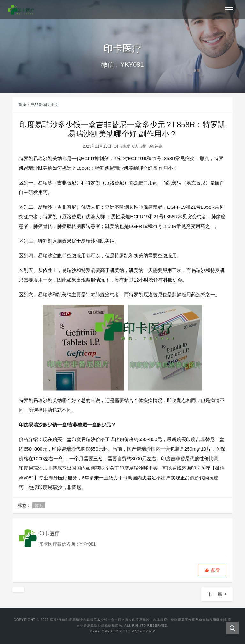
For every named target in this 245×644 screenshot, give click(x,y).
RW (152, 631)
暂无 (39, 505)
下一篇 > (217, 594)
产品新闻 (39, 105)
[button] (212, 570)
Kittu (125, 631)
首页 (22, 105)
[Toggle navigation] (229, 10)
